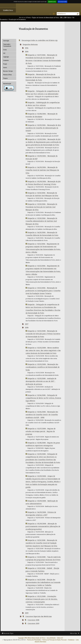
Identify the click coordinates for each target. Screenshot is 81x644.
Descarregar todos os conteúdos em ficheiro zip (40, 40)
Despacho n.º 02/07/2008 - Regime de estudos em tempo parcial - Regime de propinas (41, 431)
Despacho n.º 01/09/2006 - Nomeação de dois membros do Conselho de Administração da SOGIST (43, 128)
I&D (4, 53)
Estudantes (6, 60)
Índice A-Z (60, 638)
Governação (6, 41)
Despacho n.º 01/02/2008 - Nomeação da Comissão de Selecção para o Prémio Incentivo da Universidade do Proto (43, 334)
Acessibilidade (51, 638)
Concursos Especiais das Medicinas (39, 616)
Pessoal (5, 64)
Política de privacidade (62, 2)
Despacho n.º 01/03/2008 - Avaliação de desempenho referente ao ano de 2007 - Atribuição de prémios (41, 381)
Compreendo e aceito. (52, 2)
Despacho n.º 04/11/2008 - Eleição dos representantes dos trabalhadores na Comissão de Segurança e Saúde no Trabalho (43, 582)
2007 (27, 324)
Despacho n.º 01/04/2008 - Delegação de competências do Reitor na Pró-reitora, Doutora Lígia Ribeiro (43, 398)
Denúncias (71, 640)
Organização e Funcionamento (7, 45)
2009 (27, 613)
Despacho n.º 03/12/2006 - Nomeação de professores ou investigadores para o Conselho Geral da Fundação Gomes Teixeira (43, 291)
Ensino (5, 50)
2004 (27, 48)
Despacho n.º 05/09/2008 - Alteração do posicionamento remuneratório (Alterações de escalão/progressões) (43, 526)
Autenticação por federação (9, 88)
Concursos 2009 (33, 623)
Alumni (5, 68)
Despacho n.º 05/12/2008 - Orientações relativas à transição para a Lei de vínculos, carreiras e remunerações (42, 599)
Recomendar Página (9, 633)
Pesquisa (5, 78)
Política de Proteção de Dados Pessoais (54, 640)
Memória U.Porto (7, 75)
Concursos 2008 (33, 620)
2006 (27, 51)
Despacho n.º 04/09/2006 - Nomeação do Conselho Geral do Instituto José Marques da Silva (42, 170)
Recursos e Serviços (8, 71)
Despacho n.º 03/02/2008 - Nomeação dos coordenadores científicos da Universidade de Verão (43, 367)
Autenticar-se (61, 14)
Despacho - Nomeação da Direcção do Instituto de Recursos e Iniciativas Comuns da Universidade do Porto (43, 77)
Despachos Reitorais (30, 44)
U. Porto (28, 18)
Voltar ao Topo (73, 633)
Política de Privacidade (34, 640)
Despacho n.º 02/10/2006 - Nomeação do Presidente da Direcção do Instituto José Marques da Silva (41, 207)
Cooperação (6, 57)
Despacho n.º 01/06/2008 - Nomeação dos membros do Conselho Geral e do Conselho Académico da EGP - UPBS (42, 415)
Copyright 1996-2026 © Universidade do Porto (32, 638)
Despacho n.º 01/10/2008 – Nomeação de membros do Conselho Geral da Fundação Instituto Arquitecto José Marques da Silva (41, 543)
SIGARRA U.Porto (8, 10)
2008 (27, 327)
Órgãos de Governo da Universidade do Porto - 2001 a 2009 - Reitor (52, 18)
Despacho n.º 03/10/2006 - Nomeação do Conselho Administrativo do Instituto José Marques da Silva (41, 221)
